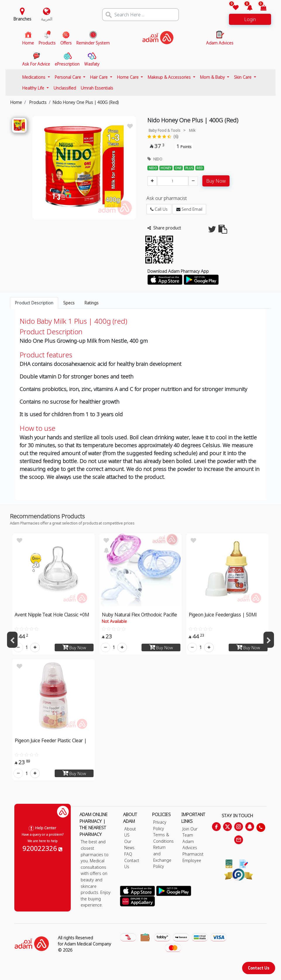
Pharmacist (193, 854)
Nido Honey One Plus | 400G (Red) (86, 102)
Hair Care (99, 77)
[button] (246, 8)
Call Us (159, 209)
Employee (192, 860)
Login (250, 19)
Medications (34, 77)
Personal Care (68, 77)
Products (37, 102)
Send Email (189, 209)
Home (16, 102)
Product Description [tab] (34, 303)
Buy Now (216, 181)
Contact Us (259, 968)
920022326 (42, 848)
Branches (22, 19)
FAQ (128, 854)
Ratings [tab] (92, 303)
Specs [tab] (69, 303)
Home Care (128, 77)
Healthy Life (34, 88)
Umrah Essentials (97, 88)
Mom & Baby (213, 77)
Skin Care (243, 77)
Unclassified (65, 88)
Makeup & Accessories (170, 77)
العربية (47, 19)
